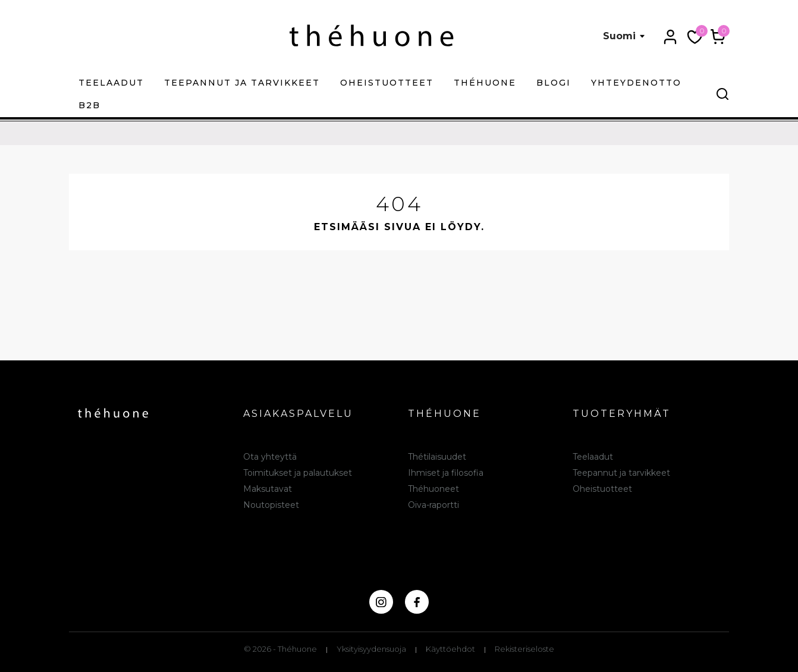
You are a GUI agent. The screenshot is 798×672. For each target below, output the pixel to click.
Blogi (554, 83)
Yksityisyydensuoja (371, 649)
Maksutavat (268, 489)
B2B (89, 105)
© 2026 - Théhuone (280, 649)
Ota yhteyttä (270, 457)
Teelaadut (111, 83)
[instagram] (381, 602)
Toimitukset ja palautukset (298, 473)
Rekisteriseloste (524, 649)
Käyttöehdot (450, 649)
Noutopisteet (271, 505)
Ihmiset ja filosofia (446, 473)
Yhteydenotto (636, 83)
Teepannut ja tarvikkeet (242, 83)
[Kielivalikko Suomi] (624, 36)
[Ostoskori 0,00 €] (718, 37)
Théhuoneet (433, 489)
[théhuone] (371, 35)
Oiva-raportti (433, 505)
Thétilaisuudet (437, 457)
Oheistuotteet (387, 83)
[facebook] (417, 602)
